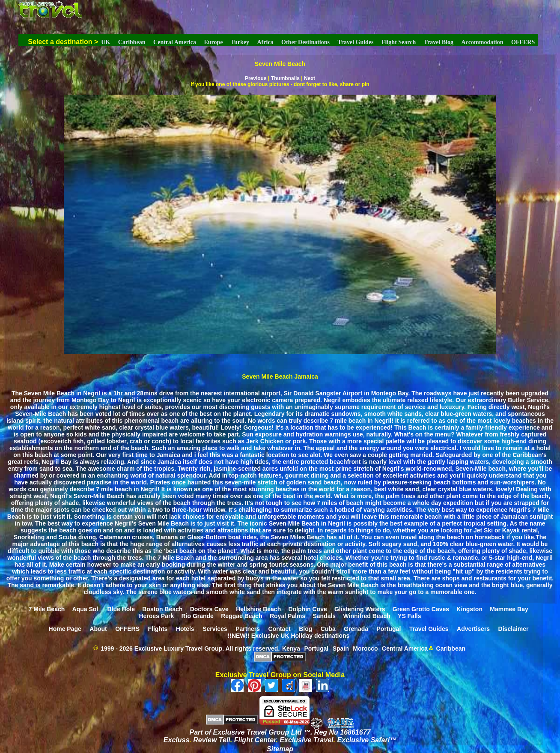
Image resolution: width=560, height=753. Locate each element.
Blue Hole (121, 609)
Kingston (469, 609)
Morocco (365, 648)
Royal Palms (287, 616)
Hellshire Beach (258, 609)
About (98, 628)
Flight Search (399, 42)
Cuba (328, 628)
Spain (341, 648)
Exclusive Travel (306, 740)
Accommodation (483, 42)
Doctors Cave (209, 609)
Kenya (291, 648)
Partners (248, 628)
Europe (213, 42)
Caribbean (132, 42)
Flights (158, 628)
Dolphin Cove (307, 609)
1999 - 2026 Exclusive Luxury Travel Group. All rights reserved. (190, 648)
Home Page (65, 628)
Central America (175, 42)
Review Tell (212, 740)
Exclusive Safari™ (367, 740)
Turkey (240, 42)
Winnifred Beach (366, 616)
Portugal (389, 628)
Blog (305, 628)
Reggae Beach (241, 616)
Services (215, 628)
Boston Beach (162, 609)
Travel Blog (439, 42)
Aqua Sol (86, 609)
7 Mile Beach (46, 609)
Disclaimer (514, 628)
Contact (280, 628)
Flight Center (255, 740)
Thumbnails (285, 78)
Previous (256, 78)
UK (106, 42)
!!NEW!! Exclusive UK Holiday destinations (289, 635)
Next (310, 78)
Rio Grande (197, 616)
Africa (265, 42)
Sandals (324, 616)
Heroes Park (156, 616)
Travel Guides (355, 42)
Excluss (176, 740)
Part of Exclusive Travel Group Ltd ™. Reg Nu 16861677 (280, 732)
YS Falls (409, 616)
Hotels (185, 628)
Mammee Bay (509, 609)
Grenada (356, 628)
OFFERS (523, 42)
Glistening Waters (360, 609)
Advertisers (473, 628)
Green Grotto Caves (421, 609)
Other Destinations (305, 42)
